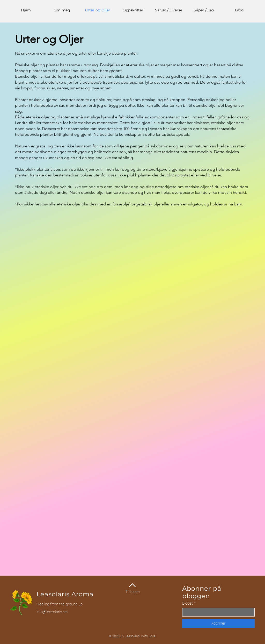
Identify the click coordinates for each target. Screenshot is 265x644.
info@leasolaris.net (52, 612)
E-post (187, 603)
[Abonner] (218, 623)
